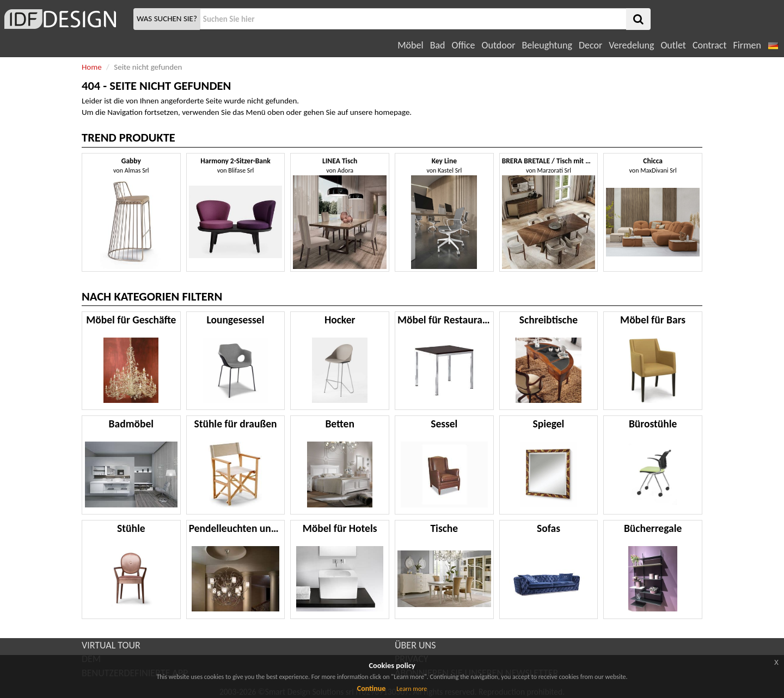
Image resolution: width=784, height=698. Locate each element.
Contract (710, 45)
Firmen (747, 45)
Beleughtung (547, 45)
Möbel (410, 45)
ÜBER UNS (415, 645)
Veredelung (631, 45)
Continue (372, 688)
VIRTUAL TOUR (111, 645)
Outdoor (499, 45)
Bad (438, 45)
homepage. (393, 112)
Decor (590, 45)
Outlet (673, 45)
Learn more (412, 689)
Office (464, 45)
